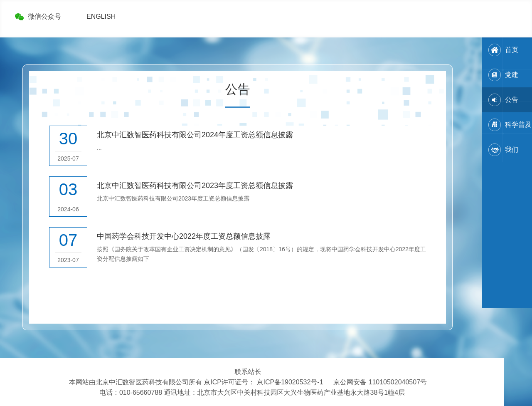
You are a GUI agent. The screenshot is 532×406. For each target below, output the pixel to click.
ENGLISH (101, 16)
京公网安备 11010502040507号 (380, 382)
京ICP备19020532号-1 (290, 382)
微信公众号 (44, 16)
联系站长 (248, 372)
